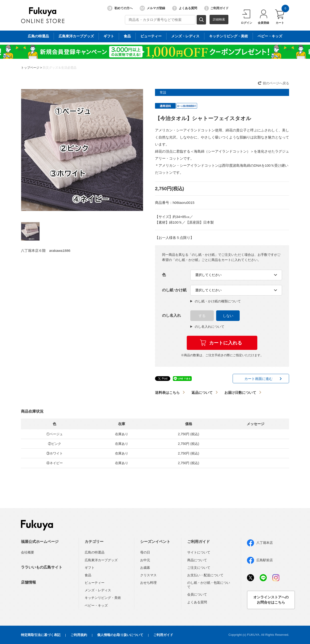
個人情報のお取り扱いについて (120, 635)
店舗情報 (28, 582)
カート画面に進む (258, 379)
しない (228, 316)
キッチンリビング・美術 (103, 598)
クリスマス (148, 575)
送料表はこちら (167, 393)
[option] (82, 150)
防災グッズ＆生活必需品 (60, 68)
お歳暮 (145, 568)
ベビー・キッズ (96, 605)
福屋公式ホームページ (40, 542)
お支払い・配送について (205, 575)
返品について (202, 393)
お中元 (145, 560)
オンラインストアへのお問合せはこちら (271, 600)
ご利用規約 (79, 635)
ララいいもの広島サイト (42, 567)
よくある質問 (185, 8)
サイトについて (199, 552)
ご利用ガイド (216, 8)
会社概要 (28, 552)
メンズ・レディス (98, 590)
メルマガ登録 (152, 8)
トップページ (30, 68)
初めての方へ (120, 8)
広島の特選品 (95, 552)
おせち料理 (148, 583)
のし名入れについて (207, 327)
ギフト (90, 568)
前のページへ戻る (276, 83)
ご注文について (199, 568)
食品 (88, 575)
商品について (197, 560)
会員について (197, 594)
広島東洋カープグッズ (101, 560)
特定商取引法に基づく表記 (41, 635)
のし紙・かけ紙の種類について (216, 301)
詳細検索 (219, 19)
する (202, 316)
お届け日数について (240, 393)
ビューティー (95, 583)
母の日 (145, 552)
